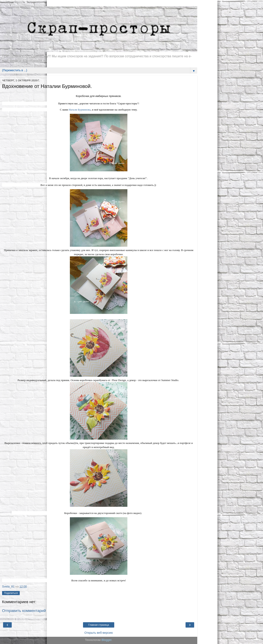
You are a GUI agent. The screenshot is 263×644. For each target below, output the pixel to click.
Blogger (107, 640)
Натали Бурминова (80, 110)
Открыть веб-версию (99, 633)
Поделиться (11, 593)
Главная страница (99, 625)
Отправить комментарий (24, 611)
